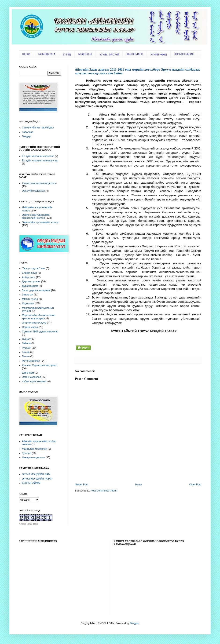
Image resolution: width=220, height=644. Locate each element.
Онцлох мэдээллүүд (34, 323)
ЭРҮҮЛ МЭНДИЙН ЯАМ (36, 474)
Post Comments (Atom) (104, 491)
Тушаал (27, 348)
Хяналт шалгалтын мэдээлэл (39, 183)
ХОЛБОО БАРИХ (184, 54)
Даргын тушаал (31, 281)
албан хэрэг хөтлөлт (34, 381)
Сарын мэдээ (30, 327)
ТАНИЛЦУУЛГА (47, 54)
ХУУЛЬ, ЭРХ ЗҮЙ (109, 55)
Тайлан (26, 343)
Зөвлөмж (28, 295)
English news (30, 273)
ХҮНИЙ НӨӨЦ (159, 55)
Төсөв (26, 352)
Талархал (28, 132)
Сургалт (27, 339)
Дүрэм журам (30, 286)
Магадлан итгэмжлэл (35, 449)
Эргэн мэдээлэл (31, 377)
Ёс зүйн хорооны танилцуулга (40, 160)
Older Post (195, 484)
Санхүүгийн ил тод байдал (38, 127)
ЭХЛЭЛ (26, 54)
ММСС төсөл (30, 299)
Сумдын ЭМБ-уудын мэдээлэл (40, 331)
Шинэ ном (28, 373)
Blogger (134, 623)
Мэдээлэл (28, 303)
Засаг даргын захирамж (36, 290)
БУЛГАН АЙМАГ (32, 483)
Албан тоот (29, 277)
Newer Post (82, 484)
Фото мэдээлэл (31, 361)
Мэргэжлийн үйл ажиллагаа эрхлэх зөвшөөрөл (39, 317)
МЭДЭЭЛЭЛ (85, 54)
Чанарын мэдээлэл (33, 457)
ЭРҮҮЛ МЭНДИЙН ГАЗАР (37, 479)
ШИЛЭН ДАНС (135, 54)
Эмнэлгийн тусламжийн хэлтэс (40, 222)
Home (139, 484)
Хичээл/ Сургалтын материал (40, 365)
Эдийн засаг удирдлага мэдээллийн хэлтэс (36, 216)
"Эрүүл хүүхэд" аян (34, 268)
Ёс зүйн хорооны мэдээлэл (38, 156)
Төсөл (26, 356)
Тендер (26, 136)
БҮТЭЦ (67, 55)
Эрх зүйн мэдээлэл (33, 191)
